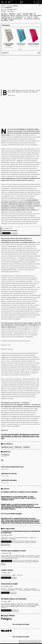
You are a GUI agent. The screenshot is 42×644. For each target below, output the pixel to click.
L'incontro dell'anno (9, 480)
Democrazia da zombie (10, 230)
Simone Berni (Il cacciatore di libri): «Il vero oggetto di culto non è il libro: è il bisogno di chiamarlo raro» (18, 498)
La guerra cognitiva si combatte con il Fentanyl (19, 492)
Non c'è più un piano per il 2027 (12, 467)
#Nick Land (18, 447)
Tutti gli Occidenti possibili (11, 514)
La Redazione (5, 455)
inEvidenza (10, 11)
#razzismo (27, 447)
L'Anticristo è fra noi (9, 474)
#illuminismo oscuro (7, 447)
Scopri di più (34, 642)
